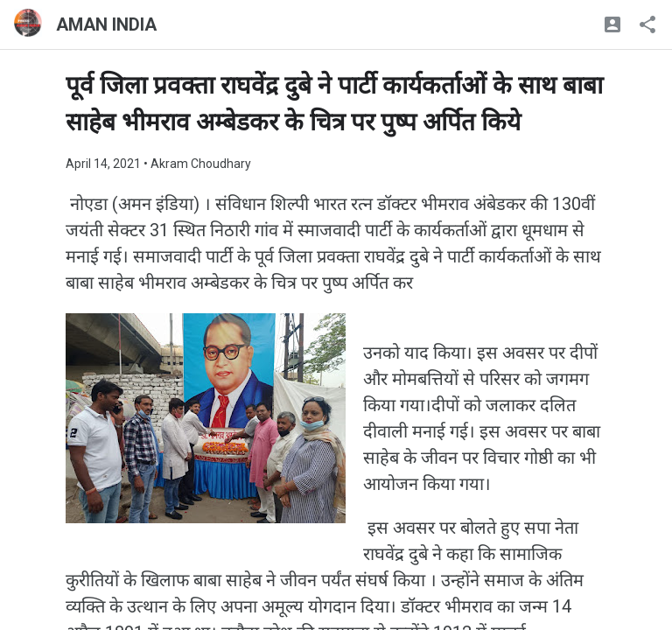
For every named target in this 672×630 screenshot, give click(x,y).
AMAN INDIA (106, 24)
